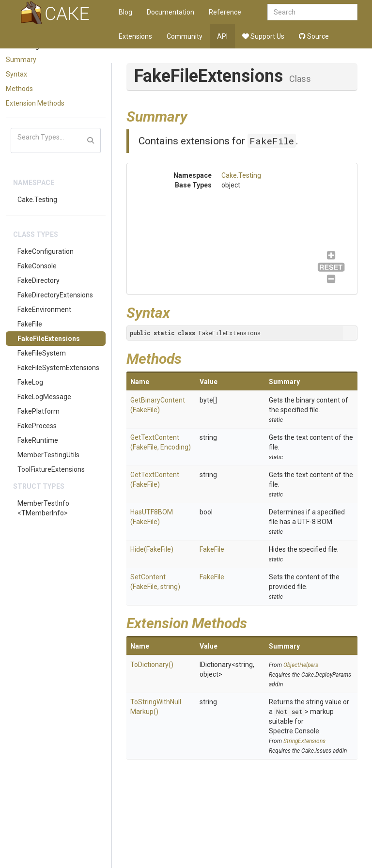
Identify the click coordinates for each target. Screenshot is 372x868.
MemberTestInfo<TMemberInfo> (43, 508)
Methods (19, 89)
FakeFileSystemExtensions (58, 368)
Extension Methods (35, 103)
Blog (125, 12)
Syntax (16, 74)
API (222, 36)
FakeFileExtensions (49, 339)
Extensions (135, 36)
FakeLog (30, 382)
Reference (225, 12)
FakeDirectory (39, 280)
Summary (21, 60)
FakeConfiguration (46, 251)
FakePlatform (39, 411)
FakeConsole (37, 266)
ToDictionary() (152, 665)
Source (314, 36)
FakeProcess (37, 426)
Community (185, 36)
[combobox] (312, 12)
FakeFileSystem (42, 353)
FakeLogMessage (44, 397)
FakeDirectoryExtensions (55, 295)
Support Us (263, 36)
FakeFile (30, 324)
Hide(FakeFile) (152, 549)
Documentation (170, 12)
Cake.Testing (37, 200)
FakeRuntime (38, 440)
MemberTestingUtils (48, 455)
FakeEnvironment (44, 310)
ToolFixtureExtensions (51, 469)
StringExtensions (304, 741)
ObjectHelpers (301, 665)
